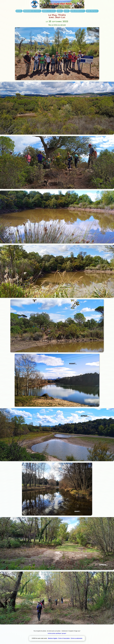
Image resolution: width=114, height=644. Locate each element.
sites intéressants (78, 11)
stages (60, 11)
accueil (19, 11)
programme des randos (32, 11)
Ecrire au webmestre (77, 638)
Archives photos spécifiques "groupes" (57, 633)
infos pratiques (92, 11)
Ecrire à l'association (64, 638)
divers (67, 11)
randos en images (49, 11)
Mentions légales (53, 638)
